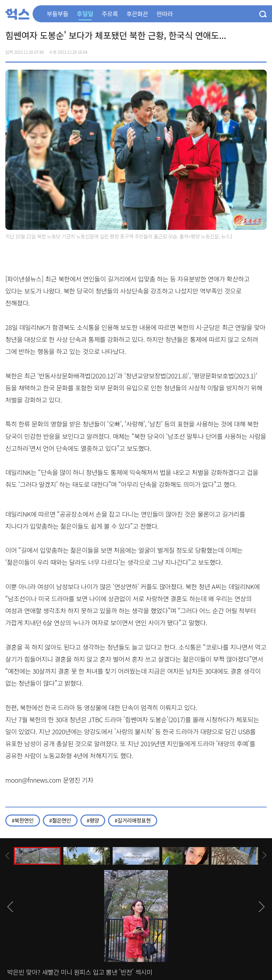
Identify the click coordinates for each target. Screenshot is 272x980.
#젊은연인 (60, 820)
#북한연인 (23, 820)
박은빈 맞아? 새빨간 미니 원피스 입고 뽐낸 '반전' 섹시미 (80, 972)
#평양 (93, 820)
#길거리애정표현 (132, 820)
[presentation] (7, 856)
